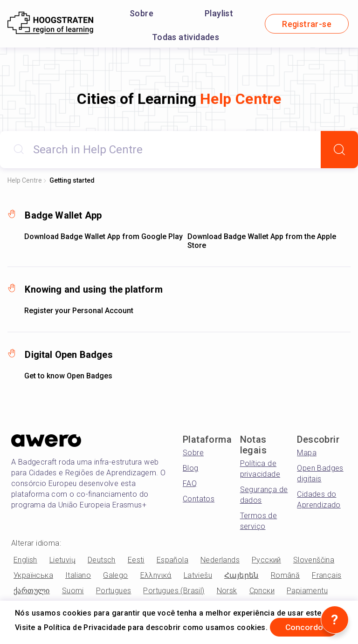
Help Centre (25, 180)
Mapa (307, 453)
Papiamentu (307, 591)
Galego (115, 575)
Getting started (72, 180)
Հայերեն (241, 575)
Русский (266, 560)
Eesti (136, 560)
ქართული (32, 591)
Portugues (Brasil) (174, 591)
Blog (191, 468)
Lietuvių (62, 560)
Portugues (114, 591)
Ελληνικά (156, 575)
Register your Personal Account (79, 311)
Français (327, 575)
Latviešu (198, 575)
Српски (262, 591)
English (25, 560)
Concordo (306, 627)
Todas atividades (186, 37)
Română (285, 575)
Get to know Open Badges (68, 376)
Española (172, 560)
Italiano (78, 575)
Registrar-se (307, 24)
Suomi (73, 591)
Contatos (199, 499)
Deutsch (102, 560)
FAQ (190, 483)
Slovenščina (314, 560)
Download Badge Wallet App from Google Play (103, 236)
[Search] (339, 150)
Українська (33, 575)
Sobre (141, 13)
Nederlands (220, 560)
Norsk (227, 591)
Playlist (219, 13)
